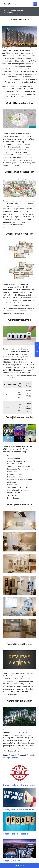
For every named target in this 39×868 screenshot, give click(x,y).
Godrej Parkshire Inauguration (19, 785)
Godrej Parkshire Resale (16, 834)
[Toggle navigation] (35, 4)
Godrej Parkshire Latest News (19, 809)
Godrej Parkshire (10, 758)
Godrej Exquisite (12, 861)
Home (4, 11)
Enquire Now (37, 350)
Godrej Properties (16, 11)
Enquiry (19, 865)
